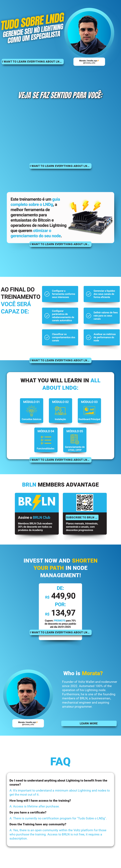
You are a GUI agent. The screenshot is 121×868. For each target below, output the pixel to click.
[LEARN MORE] (89, 723)
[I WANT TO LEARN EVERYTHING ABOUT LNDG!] (33, 62)
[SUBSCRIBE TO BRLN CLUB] (82, 517)
